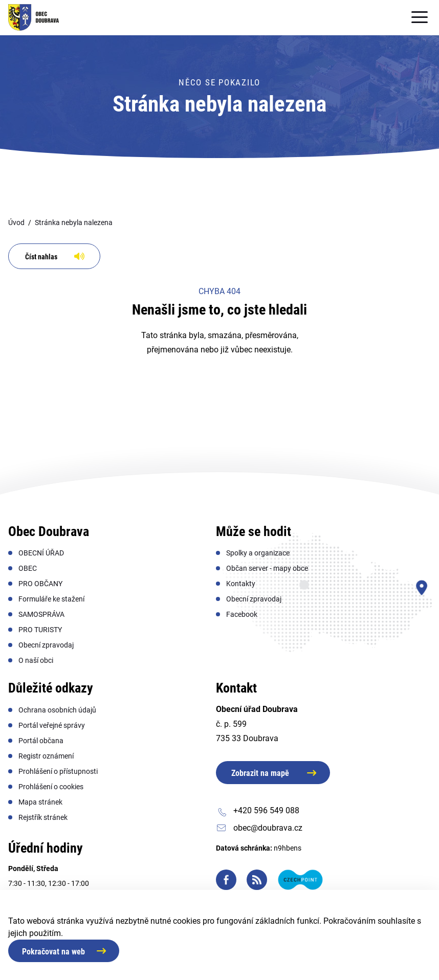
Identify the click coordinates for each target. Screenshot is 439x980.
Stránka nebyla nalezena (74, 222)
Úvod (16, 222)
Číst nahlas (41, 257)
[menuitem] (41, 553)
